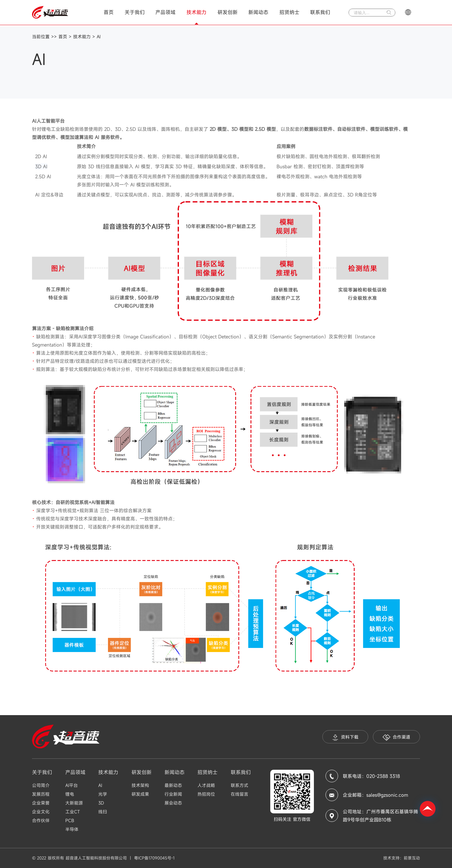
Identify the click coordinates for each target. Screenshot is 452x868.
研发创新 (228, 12)
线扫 (103, 812)
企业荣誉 (41, 803)
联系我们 (320, 12)
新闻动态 (258, 12)
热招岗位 (206, 794)
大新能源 (74, 803)
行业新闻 (173, 794)
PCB (70, 820)
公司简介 (41, 785)
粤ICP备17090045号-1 (154, 858)
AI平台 (72, 785)
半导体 (72, 829)
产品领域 (165, 12)
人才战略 (206, 785)
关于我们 (135, 12)
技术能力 (196, 12)
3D (101, 803)
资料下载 (345, 737)
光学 (103, 794)
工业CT (73, 812)
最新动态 (173, 785)
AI (99, 37)
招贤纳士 (289, 12)
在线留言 (239, 794)
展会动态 (173, 803)
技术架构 (140, 785)
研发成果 (140, 794)
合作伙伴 (41, 820)
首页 (109, 12)
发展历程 (41, 794)
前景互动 (412, 858)
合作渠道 (396, 737)
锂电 (70, 794)
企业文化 (41, 812)
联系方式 (239, 785)
